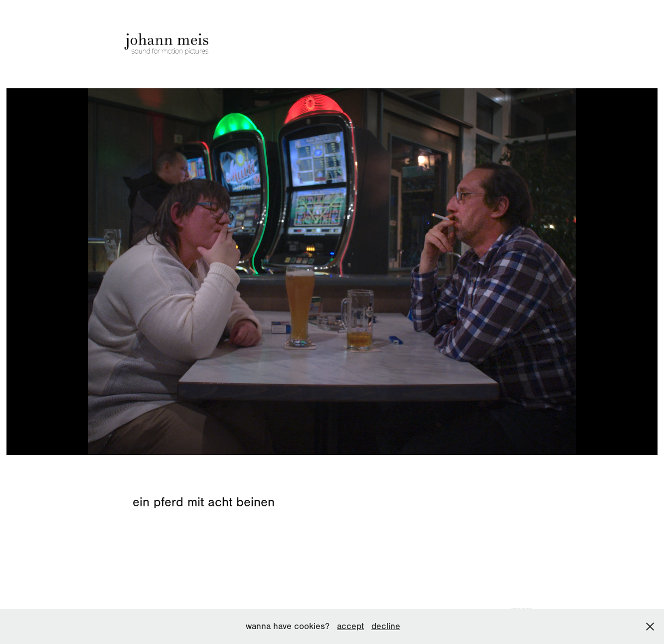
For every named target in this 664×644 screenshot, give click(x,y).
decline (386, 626)
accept (350, 626)
